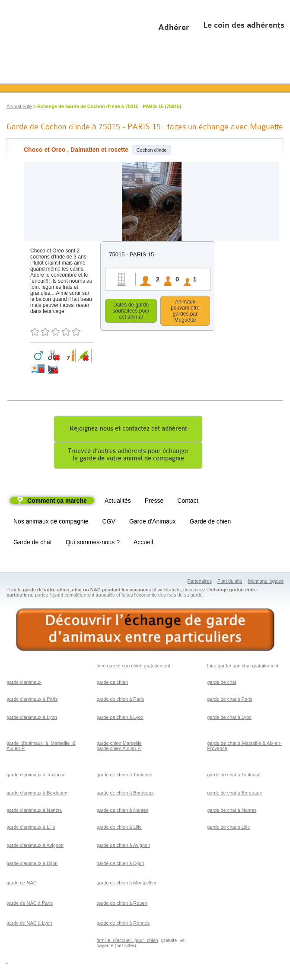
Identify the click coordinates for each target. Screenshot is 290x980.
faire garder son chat (229, 667)
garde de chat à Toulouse (234, 776)
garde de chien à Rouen (122, 904)
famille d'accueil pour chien (127, 942)
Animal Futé (19, 106)
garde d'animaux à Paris (32, 700)
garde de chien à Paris (120, 700)
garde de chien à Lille (119, 828)
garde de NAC (22, 884)
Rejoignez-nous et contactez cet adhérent (128, 430)
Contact (188, 502)
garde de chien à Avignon (123, 846)
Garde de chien (210, 523)
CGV (109, 523)
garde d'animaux (24, 683)
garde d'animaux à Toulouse (36, 776)
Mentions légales (266, 582)
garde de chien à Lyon (120, 718)
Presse (154, 502)
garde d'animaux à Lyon (32, 718)
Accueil (143, 543)
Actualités (118, 502)
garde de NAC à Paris (30, 904)
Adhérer (174, 27)
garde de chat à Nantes (232, 811)
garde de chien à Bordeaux (125, 794)
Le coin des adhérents (244, 25)
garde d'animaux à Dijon (32, 865)
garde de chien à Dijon (120, 865)
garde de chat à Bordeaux (234, 794)
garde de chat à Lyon (229, 718)
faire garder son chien (119, 667)
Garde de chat (33, 543)
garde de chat (221, 683)
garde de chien (112, 683)
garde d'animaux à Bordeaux (37, 794)
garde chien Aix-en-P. (119, 750)
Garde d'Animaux (153, 523)
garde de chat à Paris (230, 700)
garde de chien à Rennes (123, 924)
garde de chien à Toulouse (124, 776)
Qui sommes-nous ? (93, 543)
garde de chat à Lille (228, 828)
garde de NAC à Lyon (29, 924)
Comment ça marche (57, 502)
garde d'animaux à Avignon (35, 846)
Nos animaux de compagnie (51, 523)
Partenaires (200, 582)
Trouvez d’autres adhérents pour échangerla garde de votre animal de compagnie (128, 456)
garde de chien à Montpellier (126, 884)
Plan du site (230, 582)
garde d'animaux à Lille (31, 828)
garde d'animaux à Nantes (34, 811)
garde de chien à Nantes (122, 811)
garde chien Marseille (119, 744)
